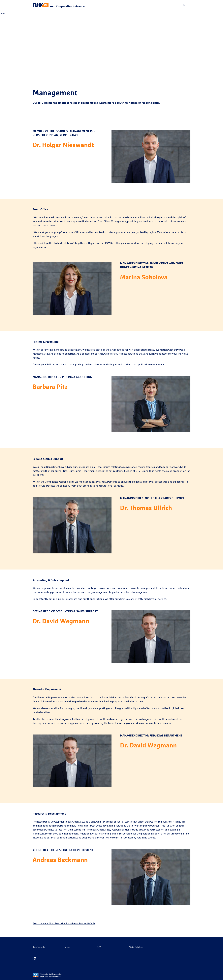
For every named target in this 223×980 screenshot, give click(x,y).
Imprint (68, 947)
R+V (99, 947)
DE (184, 5)
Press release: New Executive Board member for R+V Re (64, 923)
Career (81, 14)
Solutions (59, 14)
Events (71, 14)
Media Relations (96, 14)
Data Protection (39, 947)
